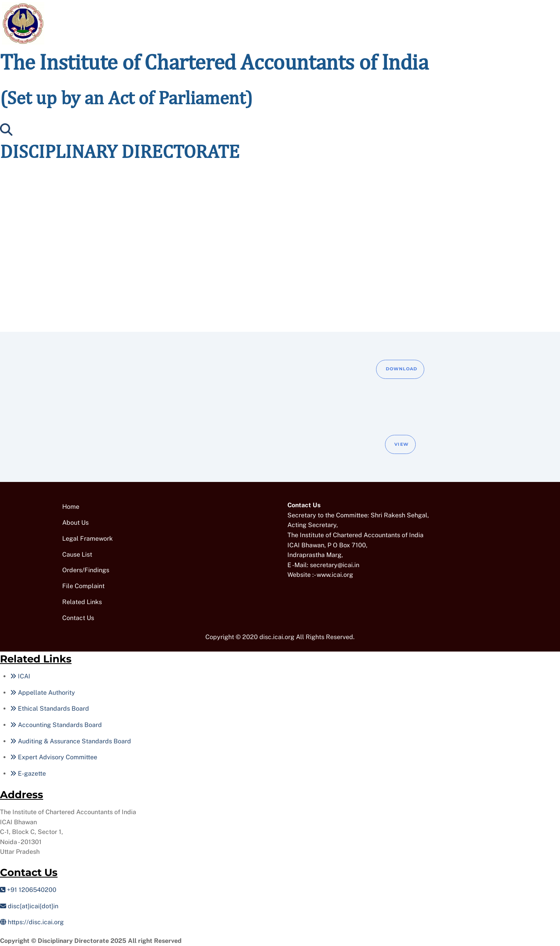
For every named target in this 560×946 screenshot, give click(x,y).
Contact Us (78, 618)
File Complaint (83, 586)
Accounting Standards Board (56, 725)
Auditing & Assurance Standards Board (71, 741)
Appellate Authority (43, 693)
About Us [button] (75, 523)
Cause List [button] (77, 554)
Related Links (82, 602)
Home (71, 507)
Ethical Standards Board (50, 709)
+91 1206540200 (28, 890)
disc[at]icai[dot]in (29, 906)
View (401, 444)
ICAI (20, 676)
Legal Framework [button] (87, 539)
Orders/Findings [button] (86, 570)
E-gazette (28, 773)
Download (402, 369)
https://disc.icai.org (32, 922)
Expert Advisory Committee (54, 757)
